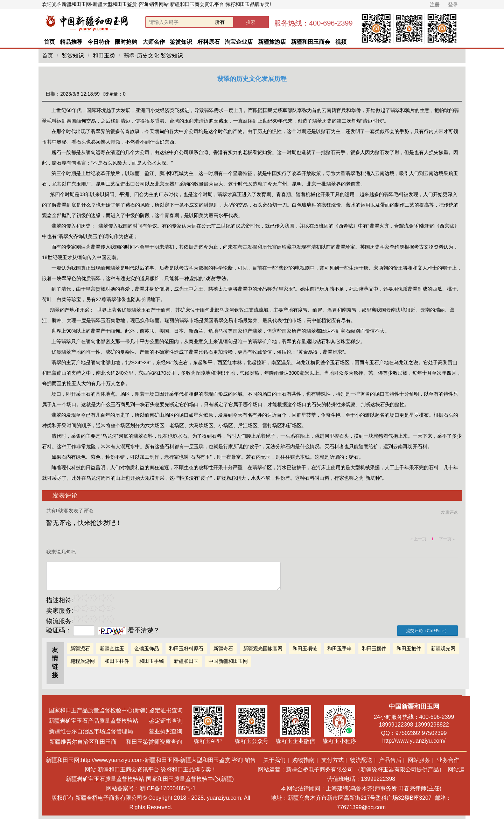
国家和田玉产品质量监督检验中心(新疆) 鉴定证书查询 (116, 710)
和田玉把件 (409, 648)
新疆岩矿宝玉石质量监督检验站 (105, 779)
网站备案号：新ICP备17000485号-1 (151, 788)
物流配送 (361, 760)
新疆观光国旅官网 (263, 648)
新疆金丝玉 (112, 648)
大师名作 (154, 42)
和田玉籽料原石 (186, 648)
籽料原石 (209, 42)
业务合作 (448, 760)
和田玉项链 (305, 648)
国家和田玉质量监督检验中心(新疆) (190, 779)
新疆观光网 (443, 648)
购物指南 (303, 760)
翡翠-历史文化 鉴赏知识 (153, 55)
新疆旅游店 (272, 42)
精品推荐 (71, 42)
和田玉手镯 (152, 661)
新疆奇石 (223, 648)
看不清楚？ (129, 630)
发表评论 (449, 512)
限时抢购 (126, 42)
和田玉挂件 (117, 661)
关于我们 (274, 760)
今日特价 (99, 42)
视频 (341, 42)
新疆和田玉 (186, 661)
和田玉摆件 (374, 648)
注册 (435, 5)
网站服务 (419, 760)
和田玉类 (104, 55)
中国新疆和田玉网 (228, 661)
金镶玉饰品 (147, 648)
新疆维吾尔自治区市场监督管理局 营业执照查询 (115, 731)
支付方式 (332, 760)
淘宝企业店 (239, 42)
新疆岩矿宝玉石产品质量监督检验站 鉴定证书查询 (116, 721)
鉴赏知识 (181, 42)
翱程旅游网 (83, 661)
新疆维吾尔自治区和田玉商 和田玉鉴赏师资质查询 (116, 742)
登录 (453, 5)
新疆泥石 (80, 648)
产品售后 (390, 760)
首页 (49, 42)
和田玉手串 (339, 648)
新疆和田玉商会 (310, 42)
